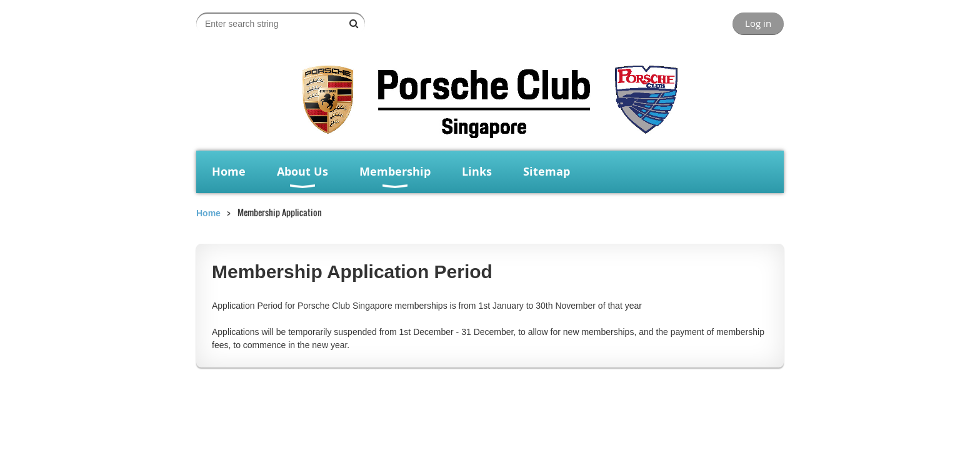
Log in (758, 23)
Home (208, 213)
